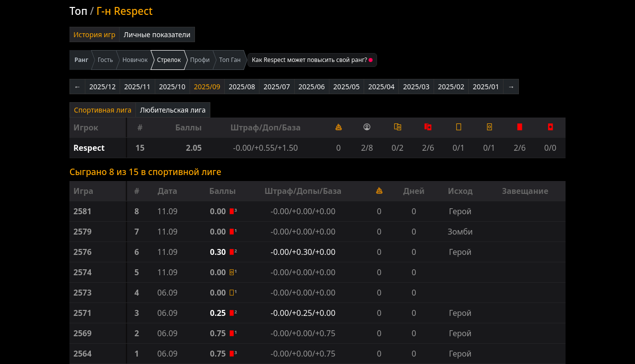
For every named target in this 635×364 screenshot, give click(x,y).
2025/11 (137, 87)
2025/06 (312, 87)
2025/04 (381, 87)
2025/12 (102, 87)
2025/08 (242, 87)
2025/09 (207, 87)
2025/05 (347, 87)
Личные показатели (157, 34)
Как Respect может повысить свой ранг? (312, 60)
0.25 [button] (219, 313)
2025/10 (172, 87)
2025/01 (486, 87)
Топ (78, 11)
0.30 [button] (219, 252)
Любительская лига (173, 110)
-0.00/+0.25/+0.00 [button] (303, 313)
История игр (94, 34)
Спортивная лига (103, 110)
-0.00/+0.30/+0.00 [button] (303, 252)
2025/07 (277, 87)
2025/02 (451, 87)
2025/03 (416, 87)
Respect (89, 148)
